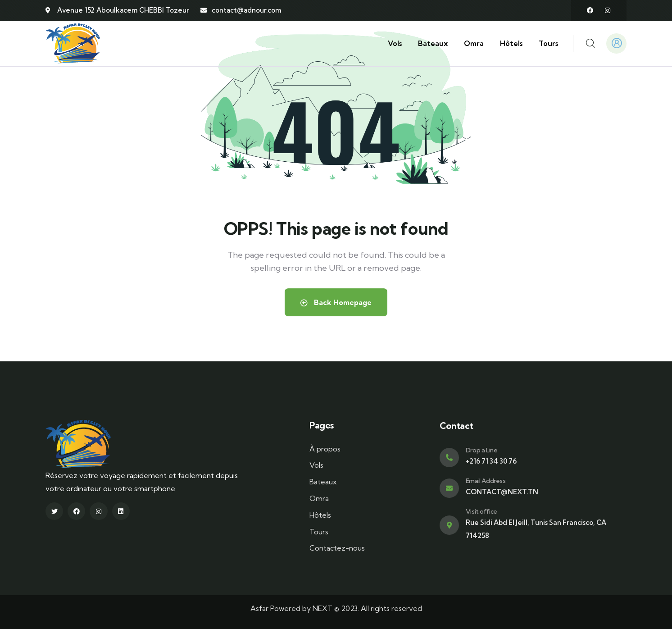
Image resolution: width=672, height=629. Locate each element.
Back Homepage (336, 302)
